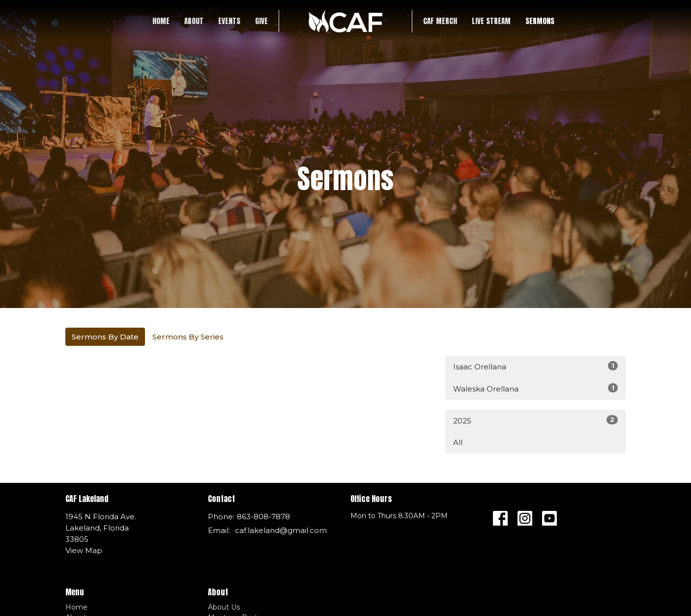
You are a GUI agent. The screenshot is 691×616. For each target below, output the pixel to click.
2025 (535, 420)
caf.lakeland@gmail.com (281, 530)
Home (161, 21)
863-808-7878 (263, 517)
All (458, 442)
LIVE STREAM (491, 21)
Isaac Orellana (535, 366)
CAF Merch (440, 21)
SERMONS (540, 21)
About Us (224, 607)
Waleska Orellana (535, 388)
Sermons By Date (105, 337)
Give (261, 21)
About (194, 21)
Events (229, 21)
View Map (84, 550)
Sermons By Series (188, 337)
